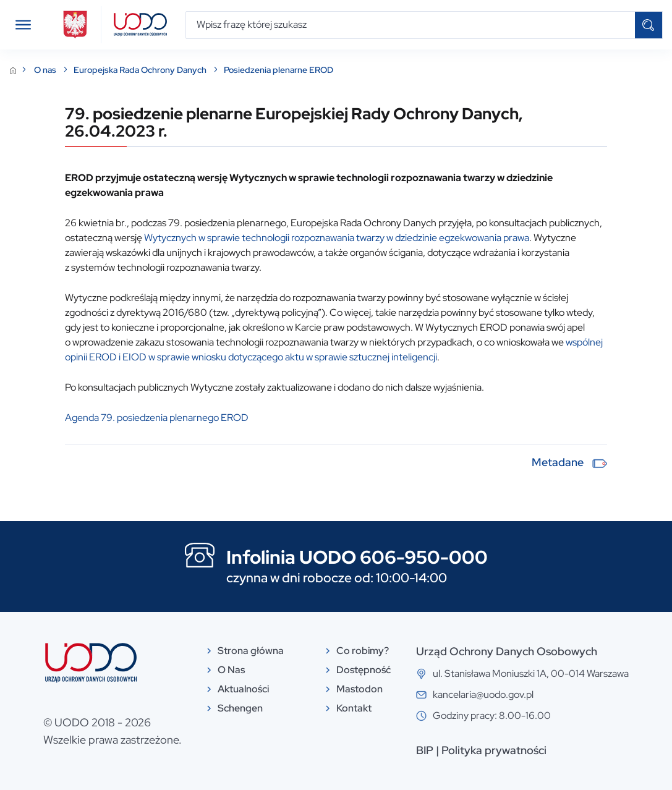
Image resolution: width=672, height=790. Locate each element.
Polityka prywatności (494, 750)
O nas (46, 70)
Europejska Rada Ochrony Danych (141, 70)
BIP (425, 750)
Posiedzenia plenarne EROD (279, 70)
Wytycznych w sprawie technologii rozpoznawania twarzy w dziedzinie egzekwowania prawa (337, 238)
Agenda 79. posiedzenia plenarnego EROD (157, 418)
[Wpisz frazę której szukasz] (410, 25)
